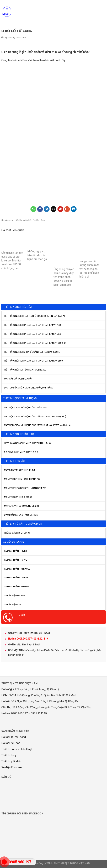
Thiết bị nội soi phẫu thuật (17, 749)
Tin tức (36, 220)
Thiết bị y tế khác (11, 761)
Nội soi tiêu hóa (11, 743)
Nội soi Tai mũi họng (14, 737)
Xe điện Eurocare (12, 767)
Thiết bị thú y (9, 755)
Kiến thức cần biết (23, 220)
